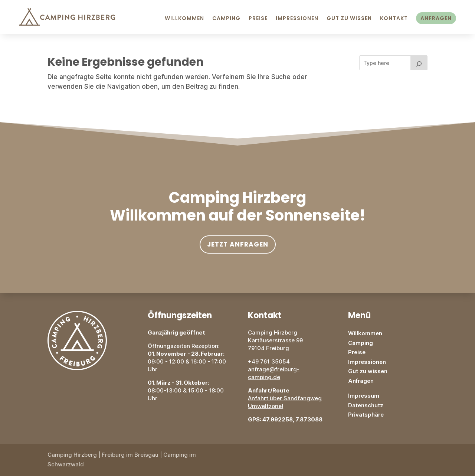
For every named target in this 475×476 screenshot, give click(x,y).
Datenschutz (366, 405)
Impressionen (297, 18)
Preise (258, 18)
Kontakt (394, 18)
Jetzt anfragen (238, 244)
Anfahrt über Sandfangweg (285, 398)
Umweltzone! (266, 406)
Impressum (364, 396)
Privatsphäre (366, 415)
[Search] (419, 63)
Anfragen (436, 18)
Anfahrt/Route (269, 390)
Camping (226, 18)
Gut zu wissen (368, 371)
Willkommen (184, 18)
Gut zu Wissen (349, 18)
